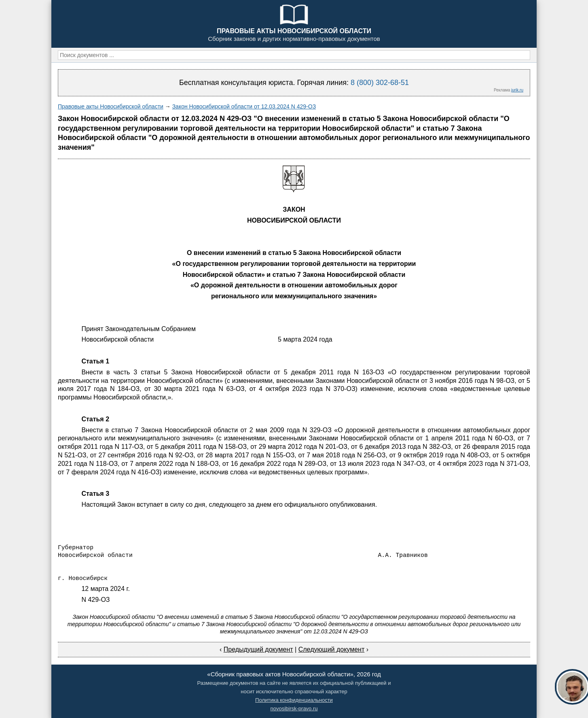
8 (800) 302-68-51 (380, 83)
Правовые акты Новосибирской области (111, 106)
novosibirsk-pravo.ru (294, 708)
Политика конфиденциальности (294, 700)
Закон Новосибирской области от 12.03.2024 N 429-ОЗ (244, 106)
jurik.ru (517, 90)
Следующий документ (332, 649)
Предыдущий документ (258, 649)
